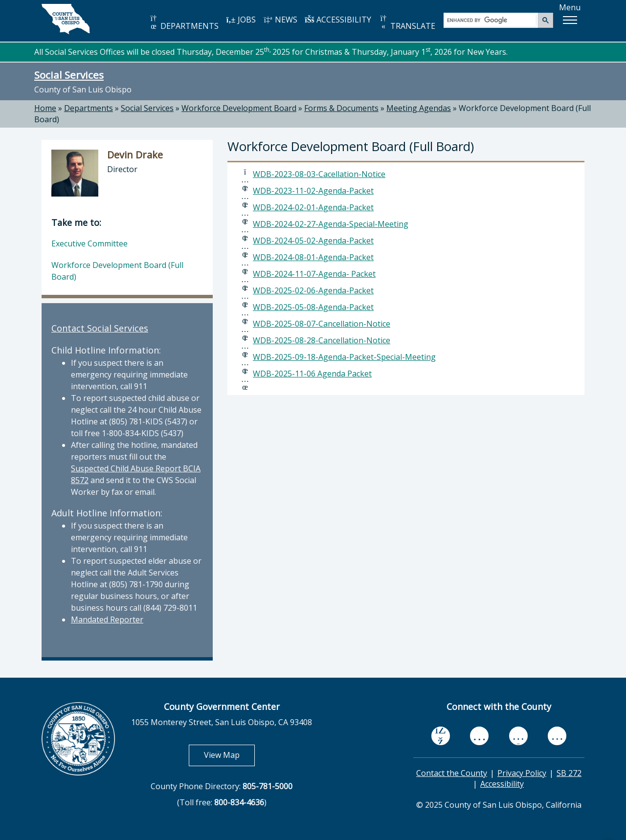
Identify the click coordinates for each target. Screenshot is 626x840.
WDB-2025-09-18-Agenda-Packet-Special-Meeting (344, 357)
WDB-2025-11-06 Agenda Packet (312, 374)
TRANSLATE (407, 23)
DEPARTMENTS (184, 23)
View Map (229, 755)
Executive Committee (89, 243)
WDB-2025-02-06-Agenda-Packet (313, 290)
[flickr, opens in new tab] (518, 736)
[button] (570, 20)
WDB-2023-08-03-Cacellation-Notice (319, 174)
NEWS (280, 20)
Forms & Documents (341, 108)
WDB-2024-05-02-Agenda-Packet (313, 241)
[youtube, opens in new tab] (480, 736)
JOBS (241, 20)
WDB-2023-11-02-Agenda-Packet (313, 191)
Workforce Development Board (239, 108)
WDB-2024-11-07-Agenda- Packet (314, 274)
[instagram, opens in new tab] (557, 736)
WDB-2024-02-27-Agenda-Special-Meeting (331, 224)
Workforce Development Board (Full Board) (117, 271)
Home (45, 108)
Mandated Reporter (107, 619)
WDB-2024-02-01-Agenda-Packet (313, 207)
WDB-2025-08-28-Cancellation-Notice (322, 340)
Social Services (69, 75)
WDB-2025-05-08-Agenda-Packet (313, 307)
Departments (89, 108)
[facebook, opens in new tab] (441, 736)
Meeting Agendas (419, 108)
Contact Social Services (100, 328)
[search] (491, 20)
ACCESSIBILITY (338, 20)
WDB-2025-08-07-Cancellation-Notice (322, 324)
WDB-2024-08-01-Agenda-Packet (313, 257)
